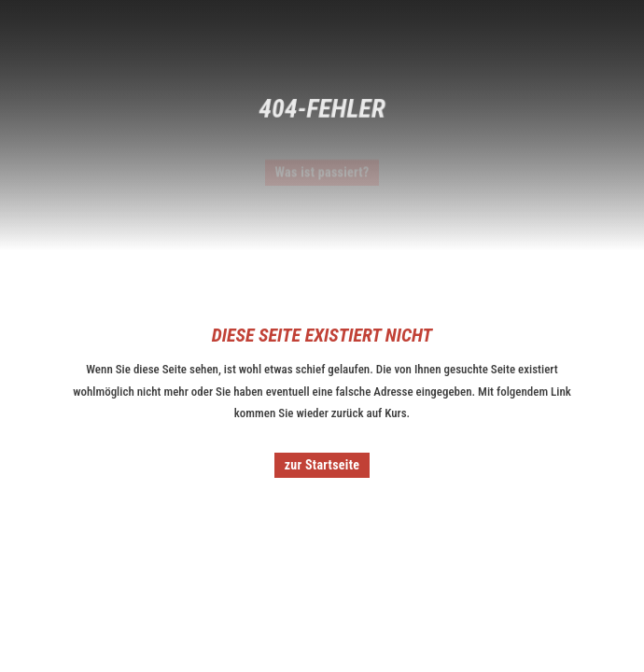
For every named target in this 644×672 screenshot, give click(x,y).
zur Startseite (322, 465)
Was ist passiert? (322, 174)
